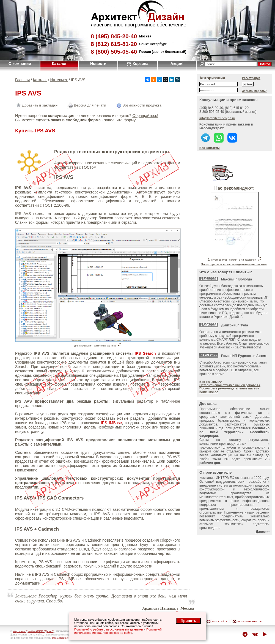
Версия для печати (87, 105)
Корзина (138, 64)
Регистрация (251, 78)
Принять (188, 621)
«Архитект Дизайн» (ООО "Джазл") (33, 631)
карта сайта (219, 621)
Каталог (59, 64)
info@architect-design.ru (217, 118)
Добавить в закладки (36, 105)
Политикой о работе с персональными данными (109, 629)
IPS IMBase (111, 423)
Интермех (59, 80)
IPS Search (145, 353)
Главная (22, 80)
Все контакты (210, 148)
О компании (20, 64)
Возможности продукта (138, 105)
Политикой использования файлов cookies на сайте (118, 631)
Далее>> (263, 532)
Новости (98, 64)
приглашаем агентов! (249, 621)
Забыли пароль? (254, 91)
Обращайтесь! (145, 116)
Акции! (177, 64)
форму (129, 120)
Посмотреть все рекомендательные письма (234, 264)
